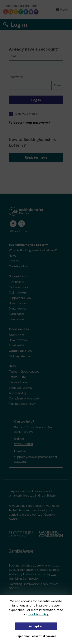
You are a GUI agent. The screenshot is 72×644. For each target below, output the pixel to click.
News (13, 256)
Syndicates (17, 314)
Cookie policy (18, 266)
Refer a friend (18, 319)
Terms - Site (17, 377)
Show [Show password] (57, 85)
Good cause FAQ (21, 351)
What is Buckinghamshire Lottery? (33, 250)
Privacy (14, 261)
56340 (14, 588)
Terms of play (18, 382)
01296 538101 (23, 444)
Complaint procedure (24, 398)
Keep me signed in (23, 114)
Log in (36, 100)
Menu (62, 10)
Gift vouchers (18, 287)
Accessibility (18, 393)
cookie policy (39, 614)
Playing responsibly (22, 404)
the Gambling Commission (32, 576)
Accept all (36, 626)
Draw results (18, 308)
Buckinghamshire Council (30, 570)
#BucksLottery (19, 231)
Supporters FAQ (20, 298)
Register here (36, 157)
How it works (18, 303)
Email (12, 56)
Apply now (16, 335)
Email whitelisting (21, 388)
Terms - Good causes (24, 372)
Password (16, 77)
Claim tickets (18, 292)
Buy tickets (17, 282)
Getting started (20, 356)
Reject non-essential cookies (36, 636)
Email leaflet (17, 345)
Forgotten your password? (29, 123)
